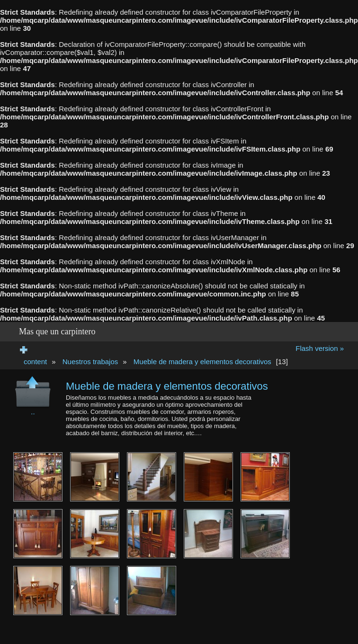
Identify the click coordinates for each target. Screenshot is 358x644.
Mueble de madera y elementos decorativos (202, 362)
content (35, 362)
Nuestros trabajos (90, 362)
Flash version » (320, 348)
